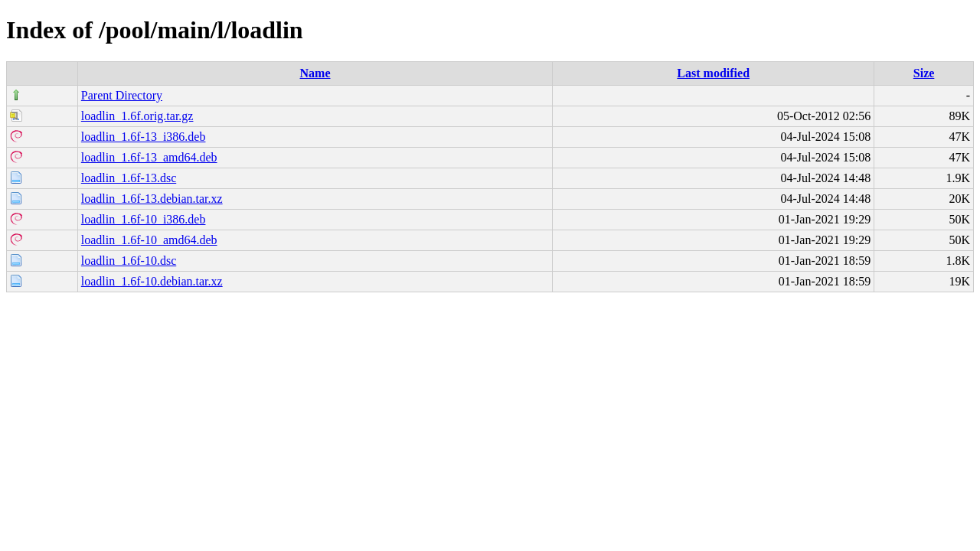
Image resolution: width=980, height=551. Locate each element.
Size (924, 73)
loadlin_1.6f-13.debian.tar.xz (152, 199)
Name (315, 73)
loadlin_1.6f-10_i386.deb (144, 219)
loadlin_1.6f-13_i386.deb (144, 137)
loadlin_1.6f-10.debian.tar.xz (152, 281)
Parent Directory (122, 95)
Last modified (713, 73)
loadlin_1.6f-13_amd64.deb (149, 157)
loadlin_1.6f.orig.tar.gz (137, 116)
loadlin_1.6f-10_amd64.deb (149, 240)
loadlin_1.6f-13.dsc (129, 178)
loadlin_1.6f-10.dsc (129, 261)
